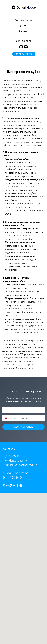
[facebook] (17, 485)
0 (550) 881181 (23, 41)
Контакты (23, 31)
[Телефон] (4, 485)
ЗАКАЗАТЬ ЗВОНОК (24, 54)
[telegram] (26, 47)
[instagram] (21, 485)
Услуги (23, 26)
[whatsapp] (21, 47)
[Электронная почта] (7, 485)
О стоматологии (23, 20)
